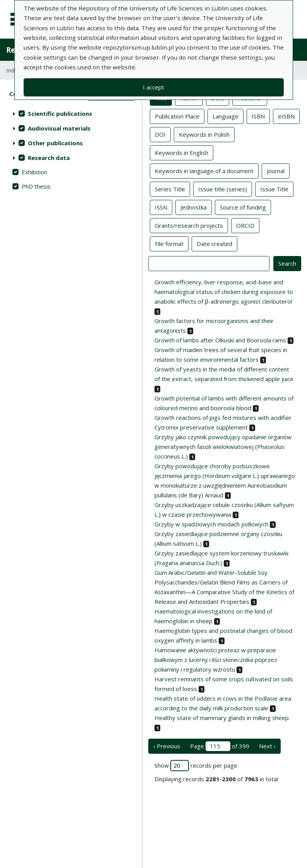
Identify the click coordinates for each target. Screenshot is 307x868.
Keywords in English (182, 152)
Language (226, 116)
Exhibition (34, 172)
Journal (276, 170)
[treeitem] (71, 113)
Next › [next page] (267, 746)
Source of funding (243, 207)
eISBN (286, 116)
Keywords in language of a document (204, 170)
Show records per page (196, 766)
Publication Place (177, 116)
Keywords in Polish (204, 134)
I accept (153, 87)
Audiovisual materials (59, 128)
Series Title (170, 189)
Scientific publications (60, 113)
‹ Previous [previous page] (167, 746)
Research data (49, 158)
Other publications (55, 143)
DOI (160, 134)
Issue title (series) (223, 189)
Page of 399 (220, 746)
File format (169, 243)
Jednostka (194, 207)
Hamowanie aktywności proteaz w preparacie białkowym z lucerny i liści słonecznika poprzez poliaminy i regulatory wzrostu (216, 660)
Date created (214, 243)
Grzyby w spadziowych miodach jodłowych (211, 524)
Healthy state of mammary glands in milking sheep (222, 718)
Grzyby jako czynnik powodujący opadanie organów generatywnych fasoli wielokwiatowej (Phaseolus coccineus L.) (223, 447)
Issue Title (274, 189)
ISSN (161, 207)
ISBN (258, 116)
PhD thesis (36, 186)
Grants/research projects (189, 225)
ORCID (245, 225)
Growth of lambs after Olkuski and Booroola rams (220, 340)
